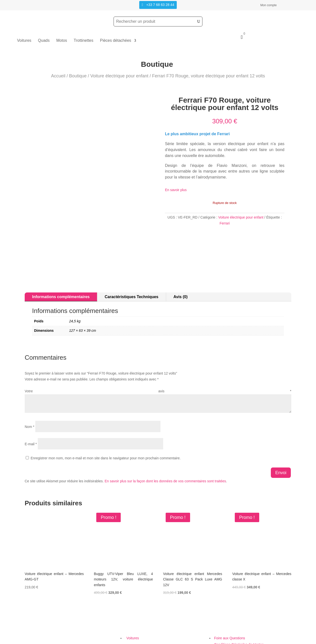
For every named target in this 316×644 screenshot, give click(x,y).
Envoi (281, 438)
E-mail (31, 409)
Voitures (24, 41)
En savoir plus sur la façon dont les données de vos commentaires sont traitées (165, 446)
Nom (30, 392)
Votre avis (158, 356)
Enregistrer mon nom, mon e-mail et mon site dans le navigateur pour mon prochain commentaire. (106, 423)
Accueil (58, 76)
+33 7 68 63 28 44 (160, 5)
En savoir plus (176, 190)
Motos (62, 41)
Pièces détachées (116, 41)
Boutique (78, 76)
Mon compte (269, 5)
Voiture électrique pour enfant (119, 76)
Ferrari (225, 223)
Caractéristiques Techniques (132, 262)
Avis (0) (181, 262)
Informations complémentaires (61, 262)
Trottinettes (84, 41)
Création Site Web (223, 641)
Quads (44, 41)
